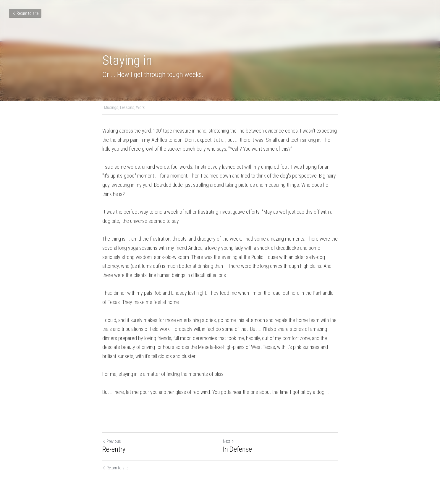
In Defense (237, 449)
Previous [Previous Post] (112, 441)
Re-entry (114, 449)
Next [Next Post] (229, 441)
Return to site (25, 13)
